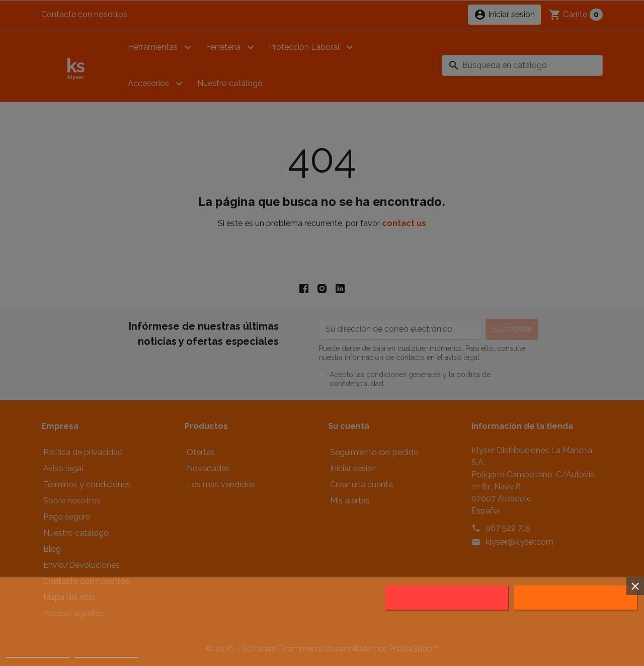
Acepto (576, 598)
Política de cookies (37, 653)
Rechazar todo (447, 598)
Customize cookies (107, 653)
